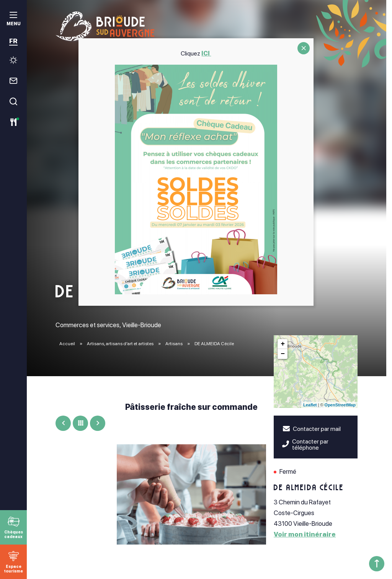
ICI (207, 53)
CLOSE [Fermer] (304, 48)
